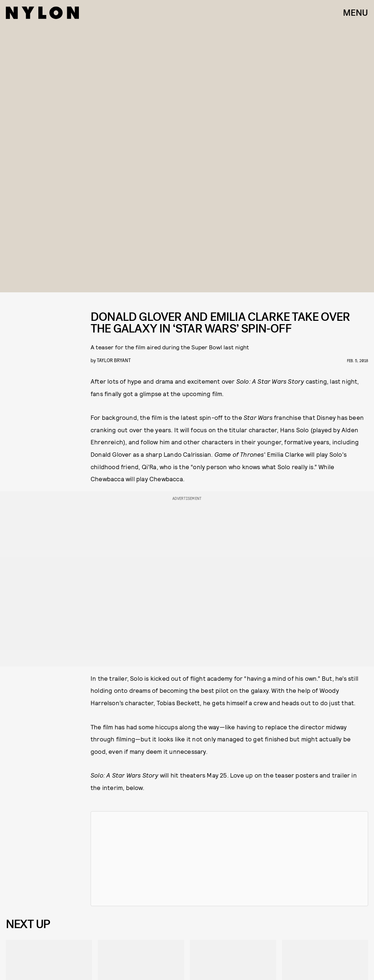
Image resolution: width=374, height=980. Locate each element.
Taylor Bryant (114, 360)
